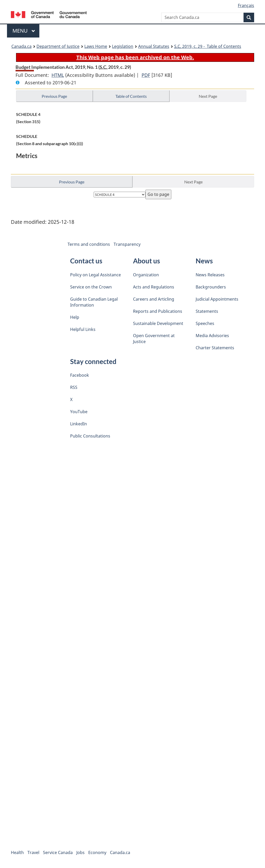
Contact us (86, 261)
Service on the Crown (91, 287)
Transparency (127, 244)
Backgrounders (211, 287)
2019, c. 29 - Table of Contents (208, 46)
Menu (24, 31)
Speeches (205, 323)
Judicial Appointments (217, 299)
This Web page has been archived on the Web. (135, 57)
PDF (146, 75)
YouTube (79, 412)
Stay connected (93, 361)
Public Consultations (90, 436)
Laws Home (96, 46)
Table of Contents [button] (131, 96)
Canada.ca (21, 46)
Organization (146, 275)
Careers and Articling (154, 299)
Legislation (123, 46)
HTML (58, 75)
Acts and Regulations (154, 287)
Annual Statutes (154, 46)
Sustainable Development (158, 323)
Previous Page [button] (54, 96)
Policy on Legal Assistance (95, 275)
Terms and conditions (89, 244)
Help (75, 317)
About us (146, 261)
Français (246, 5)
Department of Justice (58, 46)
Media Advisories (212, 336)
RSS (74, 387)
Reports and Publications (158, 311)
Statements (207, 311)
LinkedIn (79, 424)
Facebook (80, 375)
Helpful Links (83, 329)
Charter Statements (215, 348)
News (204, 261)
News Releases (210, 275)
